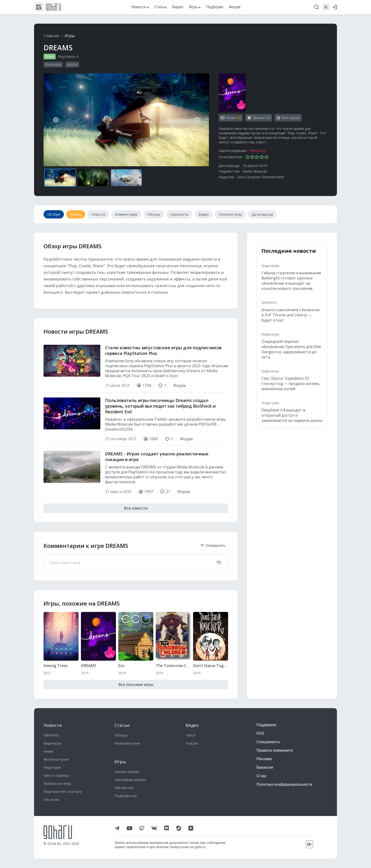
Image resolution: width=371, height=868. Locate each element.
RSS (260, 733)
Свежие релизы (127, 772)
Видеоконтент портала (62, 792)
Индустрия (270, 403)
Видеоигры (270, 266)
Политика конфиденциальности (284, 784)
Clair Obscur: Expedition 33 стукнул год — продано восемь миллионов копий (291, 384)
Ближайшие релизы (130, 780)
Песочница (53, 64)
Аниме (49, 751)
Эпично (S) (258, 150)
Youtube (192, 743)
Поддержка (266, 725)
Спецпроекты (268, 742)
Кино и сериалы (56, 775)
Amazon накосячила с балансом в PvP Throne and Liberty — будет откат (290, 315)
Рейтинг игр (124, 788)
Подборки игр (126, 796)
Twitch (191, 735)
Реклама (264, 759)
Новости (53, 725)
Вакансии (265, 767)
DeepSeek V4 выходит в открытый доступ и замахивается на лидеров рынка (292, 415)
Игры (70, 36)
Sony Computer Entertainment (261, 177)
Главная (51, 36)
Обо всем (51, 800)
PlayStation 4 (68, 57)
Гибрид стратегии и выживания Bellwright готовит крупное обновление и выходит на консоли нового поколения (291, 281)
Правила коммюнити (275, 750)
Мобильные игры (57, 783)
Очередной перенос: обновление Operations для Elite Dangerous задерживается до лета (291, 349)
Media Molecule (255, 171)
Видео (192, 725)
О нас (262, 776)
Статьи (122, 725)
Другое (72, 64)
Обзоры (121, 735)
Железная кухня (56, 759)
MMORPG (269, 303)
